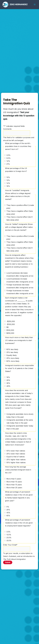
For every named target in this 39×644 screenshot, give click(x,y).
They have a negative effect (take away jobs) (20, 213)
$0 (8, 327)
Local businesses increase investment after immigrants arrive (20, 280)
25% (8, 510)
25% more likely (13, 358)
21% (8, 164)
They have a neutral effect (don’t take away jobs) (19, 218)
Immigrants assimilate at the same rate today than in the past (20, 421)
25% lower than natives (16, 454)
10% (8, 177)
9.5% (8, 158)
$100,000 (10, 330)
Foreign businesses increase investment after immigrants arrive (20, 292)
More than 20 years (14, 488)
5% (8, 507)
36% (8, 383)
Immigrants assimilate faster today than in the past (20, 427)
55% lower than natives (16, 451)
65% (8, 516)
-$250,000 (11, 321)
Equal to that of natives (16, 457)
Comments (7, 129)
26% (8, 380)
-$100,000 (11, 324)
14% (8, 161)
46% (8, 386)
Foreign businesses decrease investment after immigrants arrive (20, 286)
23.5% (9, 538)
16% (8, 186)
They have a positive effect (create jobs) (20, 207)
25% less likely (12, 352)
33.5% (9, 541)
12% (8, 180)
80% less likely (12, 349)
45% (8, 513)
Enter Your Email (10, 545)
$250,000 (10, 333)
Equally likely (12, 355)
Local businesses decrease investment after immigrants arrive (20, 274)
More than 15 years (14, 485)
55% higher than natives (16, 463)
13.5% (9, 535)
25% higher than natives (16, 460)
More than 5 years (14, 479)
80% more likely (13, 361)
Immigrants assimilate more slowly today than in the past (20, 416)
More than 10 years (14, 482)
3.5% (8, 155)
